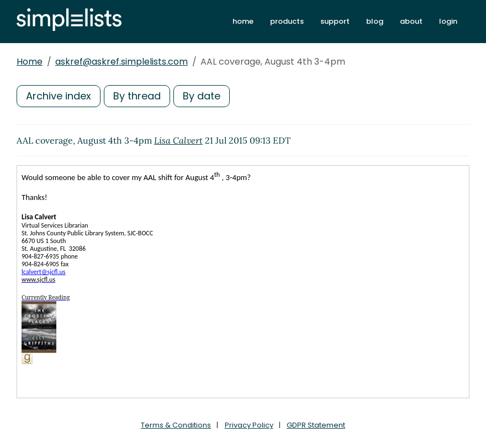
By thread (137, 96)
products (287, 21)
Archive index (59, 96)
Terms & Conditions (176, 425)
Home (30, 62)
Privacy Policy (249, 425)
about (411, 21)
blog (375, 21)
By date (202, 96)
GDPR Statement (316, 425)
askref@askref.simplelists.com (121, 62)
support (335, 21)
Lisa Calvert (178, 140)
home (243, 21)
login (448, 21)
